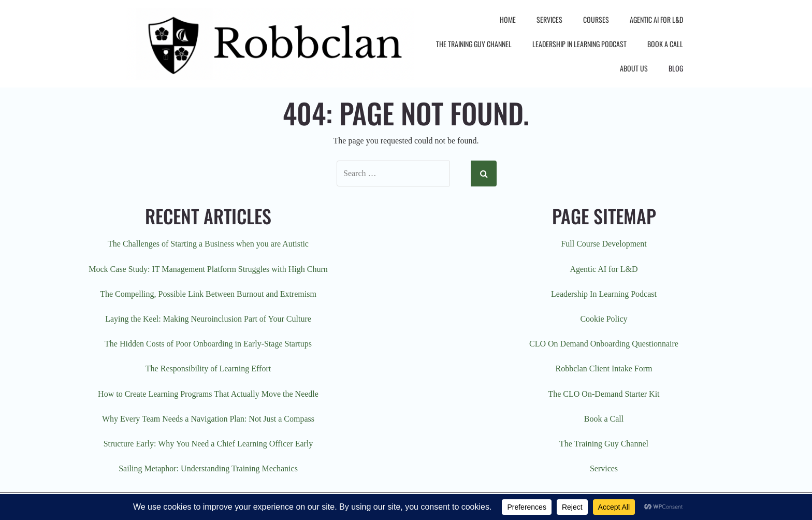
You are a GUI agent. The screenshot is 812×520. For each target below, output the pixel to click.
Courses (596, 19)
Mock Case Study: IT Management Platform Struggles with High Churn (208, 269)
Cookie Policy (604, 319)
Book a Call (665, 44)
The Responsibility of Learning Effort (208, 369)
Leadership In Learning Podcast (579, 44)
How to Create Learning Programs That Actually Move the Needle (208, 394)
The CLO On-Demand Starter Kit (604, 394)
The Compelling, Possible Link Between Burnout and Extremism (208, 294)
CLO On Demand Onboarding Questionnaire (604, 344)
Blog (676, 68)
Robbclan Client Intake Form (604, 369)
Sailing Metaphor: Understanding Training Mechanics (208, 468)
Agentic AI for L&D (656, 19)
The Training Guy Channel (474, 44)
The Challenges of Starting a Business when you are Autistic (208, 244)
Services (549, 19)
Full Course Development (604, 244)
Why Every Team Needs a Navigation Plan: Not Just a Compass (208, 419)
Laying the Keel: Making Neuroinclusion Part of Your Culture (208, 319)
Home (508, 19)
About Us (634, 68)
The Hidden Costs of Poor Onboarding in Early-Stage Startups (208, 344)
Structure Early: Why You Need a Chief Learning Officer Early (208, 444)
